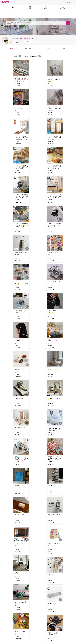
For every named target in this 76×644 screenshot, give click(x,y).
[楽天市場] (72, 2)
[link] (21, 68)
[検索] (68, 23)
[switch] (19, 56)
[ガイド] (64, 2)
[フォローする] (28, 42)
